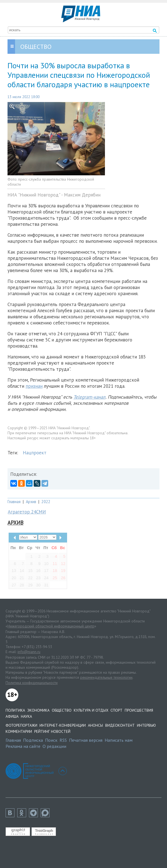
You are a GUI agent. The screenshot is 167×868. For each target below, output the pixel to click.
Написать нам (119, 740)
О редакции (54, 746)
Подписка (33, 740)
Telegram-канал (89, 397)
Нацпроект (35, 453)
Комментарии (19, 731)
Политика (15, 710)
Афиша (12, 716)
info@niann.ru (29, 652)
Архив (31, 502)
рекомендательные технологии (106, 677)
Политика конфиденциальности (32, 683)
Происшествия (139, 710)
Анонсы (95, 725)
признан (34, 386)
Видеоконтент (120, 725)
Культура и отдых (91, 710)
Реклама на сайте (23, 746)
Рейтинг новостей (52, 731)
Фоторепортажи (21, 725)
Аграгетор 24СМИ (27, 512)
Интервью (146, 725)
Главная (14, 502)
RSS (63, 740)
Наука (26, 716)
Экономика (38, 710)
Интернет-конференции (63, 725)
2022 (46, 502)
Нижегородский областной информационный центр (51, 626)
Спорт (116, 710)
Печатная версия (86, 740)
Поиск (51, 740)
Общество (62, 710)
